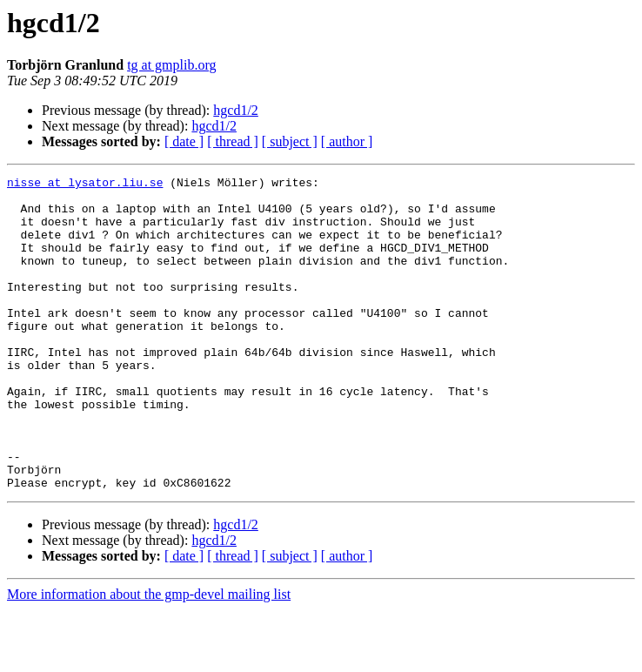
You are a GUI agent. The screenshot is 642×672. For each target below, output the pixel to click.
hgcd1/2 (236, 110)
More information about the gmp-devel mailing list (149, 657)
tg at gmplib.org (171, 65)
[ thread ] (233, 141)
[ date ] (184, 141)
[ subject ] (290, 141)
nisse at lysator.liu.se (85, 185)
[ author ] (347, 141)
